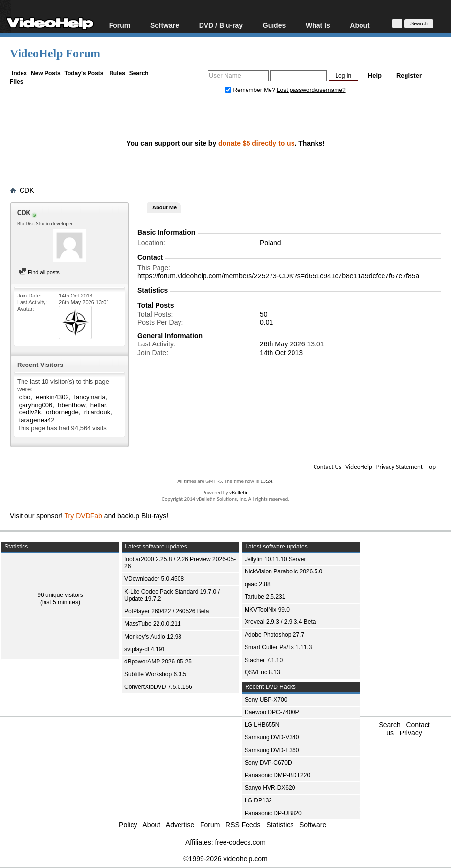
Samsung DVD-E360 (272, 750)
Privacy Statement (399, 467)
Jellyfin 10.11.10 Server (275, 559)
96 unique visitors (60, 595)
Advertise (180, 825)
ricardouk (97, 412)
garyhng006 (36, 405)
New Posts (46, 73)
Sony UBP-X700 (266, 700)
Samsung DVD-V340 (272, 737)
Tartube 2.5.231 (265, 597)
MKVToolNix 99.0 (267, 610)
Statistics (280, 825)
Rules (117, 73)
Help (375, 76)
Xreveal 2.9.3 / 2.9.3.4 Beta (280, 622)
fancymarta (90, 397)
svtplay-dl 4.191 (145, 649)
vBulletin (239, 492)
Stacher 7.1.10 (264, 660)
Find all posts (39, 272)
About (360, 25)
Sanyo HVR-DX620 (270, 788)
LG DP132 (258, 800)
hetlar (98, 405)
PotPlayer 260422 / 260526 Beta (167, 611)
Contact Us (327, 467)
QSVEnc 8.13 (262, 672)
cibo (25, 397)
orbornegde (62, 412)
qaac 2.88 (258, 584)
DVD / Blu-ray (221, 25)
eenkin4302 (52, 397)
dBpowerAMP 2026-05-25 (158, 662)
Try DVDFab (83, 516)
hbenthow (71, 405)
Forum (120, 25)
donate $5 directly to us (256, 143)
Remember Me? (251, 90)
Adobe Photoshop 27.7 (274, 635)
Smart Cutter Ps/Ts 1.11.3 (278, 647)
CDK (27, 190)
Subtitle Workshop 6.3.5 (155, 674)
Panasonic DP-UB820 (273, 813)
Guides (274, 25)
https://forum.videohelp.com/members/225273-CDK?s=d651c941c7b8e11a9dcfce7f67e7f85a (278, 276)
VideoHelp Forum (55, 53)
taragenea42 (37, 420)
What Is (318, 25)
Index (19, 73)
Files (16, 82)
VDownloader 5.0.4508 (154, 579)
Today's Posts (84, 73)
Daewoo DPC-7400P (272, 712)
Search (139, 73)
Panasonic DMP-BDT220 (277, 775)
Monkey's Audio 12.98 (153, 637)
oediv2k (30, 412)
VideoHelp (359, 467)
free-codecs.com (240, 842)
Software (165, 25)
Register (409, 76)
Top (431, 467)
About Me (164, 207)
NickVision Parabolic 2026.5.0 (283, 571)
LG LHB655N (262, 725)
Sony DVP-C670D (268, 763)
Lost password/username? (311, 90)
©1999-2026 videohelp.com (225, 859)
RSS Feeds (243, 825)
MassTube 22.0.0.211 (153, 624)
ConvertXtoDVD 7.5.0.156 (158, 687)
